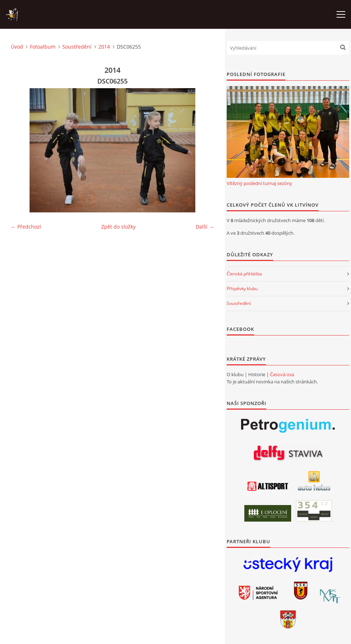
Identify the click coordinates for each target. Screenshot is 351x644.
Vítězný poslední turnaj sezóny (259, 183)
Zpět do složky (118, 227)
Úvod (17, 47)
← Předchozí (26, 227)
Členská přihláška (244, 274)
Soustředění (77, 47)
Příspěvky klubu (242, 289)
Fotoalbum (43, 47)
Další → (205, 227)
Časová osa (282, 374)
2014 (104, 47)
